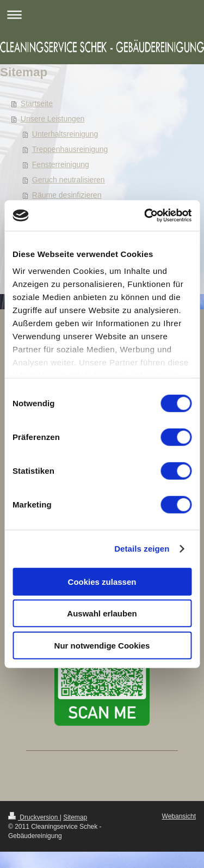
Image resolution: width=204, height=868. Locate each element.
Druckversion (34, 817)
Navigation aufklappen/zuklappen (102, 14)
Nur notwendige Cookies (102, 645)
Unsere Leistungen (53, 119)
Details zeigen (142, 549)
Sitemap (75, 817)
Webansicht (179, 816)
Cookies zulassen (102, 581)
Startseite (37, 103)
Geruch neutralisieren (69, 180)
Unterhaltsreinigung (65, 134)
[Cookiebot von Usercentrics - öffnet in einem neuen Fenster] (145, 216)
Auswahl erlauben (102, 613)
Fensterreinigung (61, 164)
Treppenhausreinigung (70, 149)
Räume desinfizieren (67, 195)
